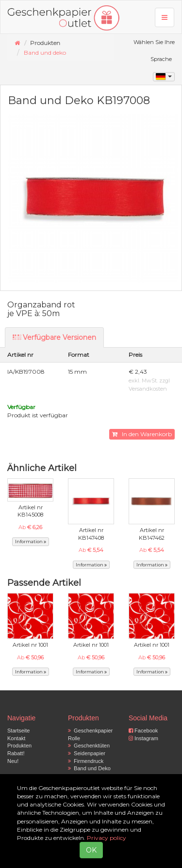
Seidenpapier (87, 753)
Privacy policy (107, 838)
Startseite (18, 731)
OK (91, 850)
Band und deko (45, 53)
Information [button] (31, 541)
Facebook (143, 731)
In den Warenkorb (142, 434)
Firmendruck (86, 761)
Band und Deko (89, 768)
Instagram (143, 738)
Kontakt (16, 738)
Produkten (19, 746)
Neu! (13, 761)
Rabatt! (16, 753)
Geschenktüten (89, 746)
